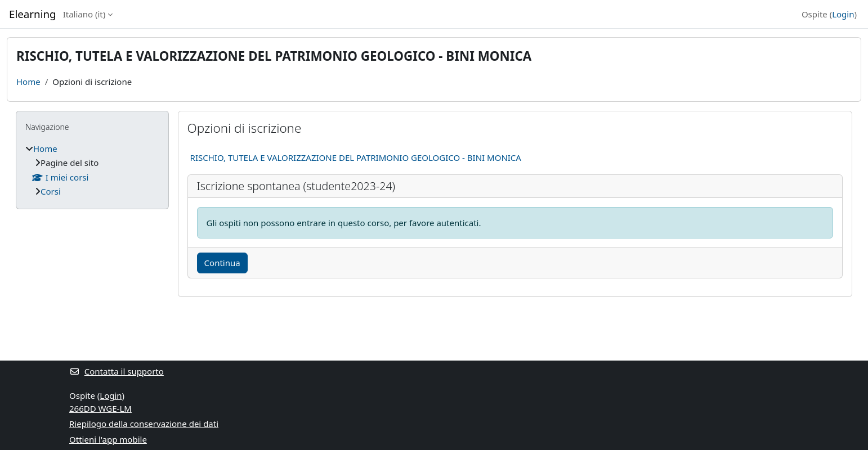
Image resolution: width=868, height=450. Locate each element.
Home (28, 82)
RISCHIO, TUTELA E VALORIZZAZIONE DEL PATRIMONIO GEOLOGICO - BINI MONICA (356, 157)
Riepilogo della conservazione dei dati (144, 424)
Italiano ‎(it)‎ (84, 14)
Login (843, 14)
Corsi (51, 191)
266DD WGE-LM (100, 408)
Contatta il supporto (117, 371)
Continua (222, 263)
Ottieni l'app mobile (108, 439)
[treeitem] (92, 170)
